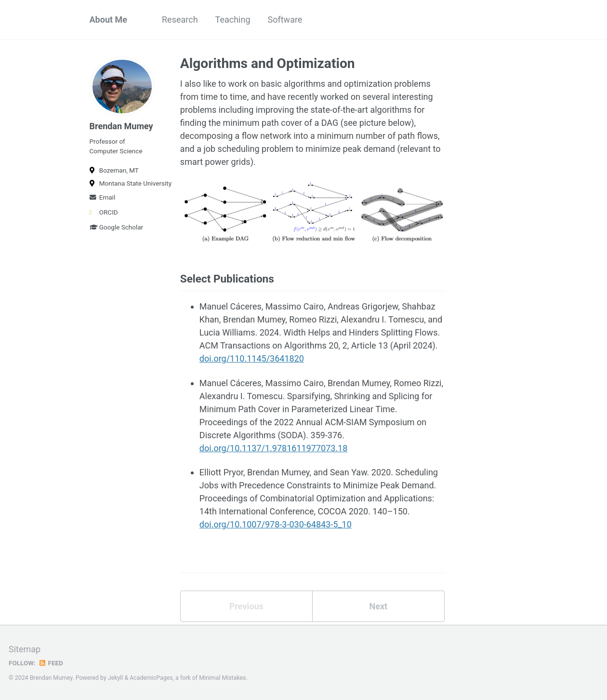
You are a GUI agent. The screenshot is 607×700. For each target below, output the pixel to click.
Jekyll (116, 678)
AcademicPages (151, 678)
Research (180, 20)
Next (378, 606)
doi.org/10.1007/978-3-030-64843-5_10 (276, 524)
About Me (109, 20)
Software (285, 20)
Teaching (233, 20)
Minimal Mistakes (222, 678)
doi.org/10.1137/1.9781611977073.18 (274, 448)
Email (103, 197)
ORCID (104, 212)
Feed (51, 663)
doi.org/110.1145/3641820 (252, 358)
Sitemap (25, 649)
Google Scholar (117, 227)
